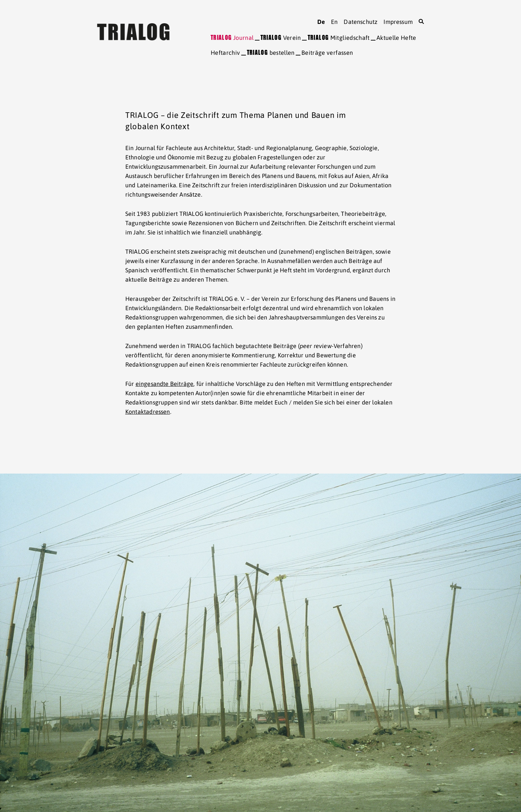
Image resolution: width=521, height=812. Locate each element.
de (321, 22)
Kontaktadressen (148, 412)
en (334, 22)
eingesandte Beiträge (165, 384)
